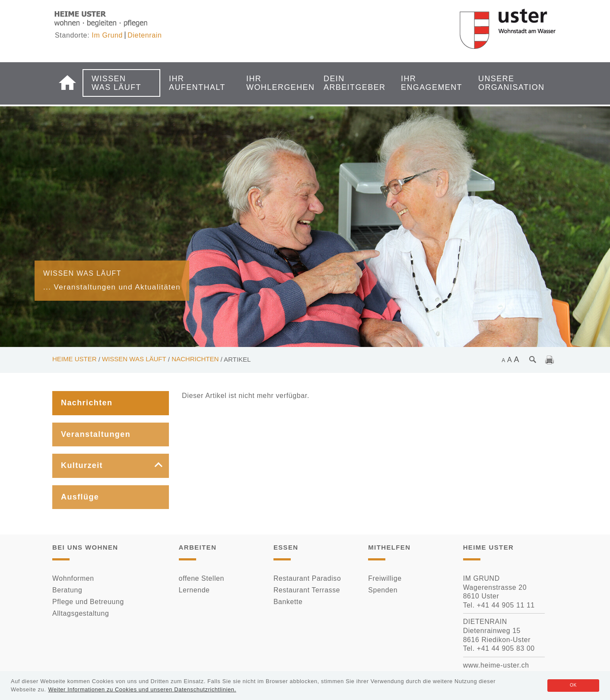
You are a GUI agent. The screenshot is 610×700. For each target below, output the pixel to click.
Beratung (67, 590)
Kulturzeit (82, 465)
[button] (152, 466)
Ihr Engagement (428, 83)
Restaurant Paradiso (307, 578)
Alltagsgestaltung (81, 613)
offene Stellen (202, 578)
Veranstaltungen (96, 434)
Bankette (288, 602)
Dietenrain (145, 35)
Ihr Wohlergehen (273, 83)
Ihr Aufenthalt (196, 83)
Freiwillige (385, 578)
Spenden (383, 590)
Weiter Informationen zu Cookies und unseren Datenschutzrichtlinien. (142, 689)
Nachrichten (195, 359)
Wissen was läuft (116, 83)
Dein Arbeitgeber (351, 83)
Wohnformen (73, 578)
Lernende (194, 590)
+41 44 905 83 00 (506, 648)
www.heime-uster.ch (496, 665)
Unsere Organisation (505, 83)
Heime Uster (75, 359)
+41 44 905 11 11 (506, 605)
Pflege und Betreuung (88, 602)
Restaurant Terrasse (307, 590)
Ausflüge (80, 497)
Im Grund (107, 35)
